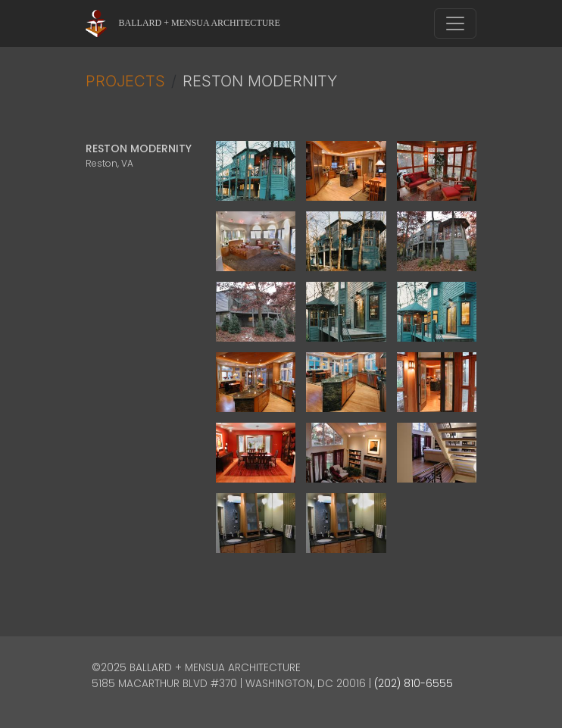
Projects (125, 81)
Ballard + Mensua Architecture (200, 23)
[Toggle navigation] (455, 23)
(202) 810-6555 (414, 684)
